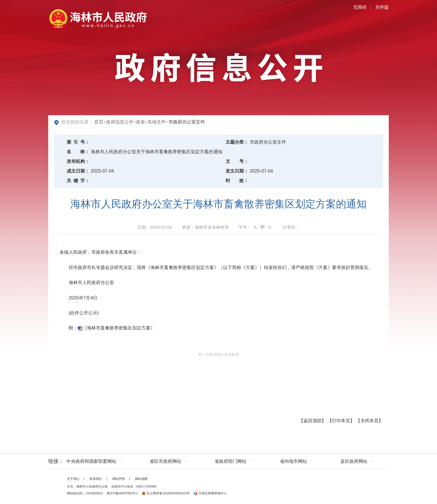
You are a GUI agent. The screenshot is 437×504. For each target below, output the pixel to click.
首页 (99, 122)
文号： (237, 161)
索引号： (78, 142)
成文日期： (78, 171)
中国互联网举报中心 (210, 493)
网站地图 (141, 479)
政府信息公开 (120, 122)
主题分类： (237, 142)
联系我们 (96, 479)
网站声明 (119, 479)
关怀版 (382, 7)
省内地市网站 (293, 461)
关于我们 (73, 479)
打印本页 (341, 421)
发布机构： (78, 161)
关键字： (78, 181)
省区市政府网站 (165, 461)
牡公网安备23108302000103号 (166, 493)
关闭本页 (369, 421)
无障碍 (360, 7)
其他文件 (157, 122)
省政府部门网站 (230, 461)
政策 (140, 122)
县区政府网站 (354, 461)
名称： (78, 152)
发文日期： (237, 171)
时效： (237, 181)
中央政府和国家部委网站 (91, 461)
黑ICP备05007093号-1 (122, 493)
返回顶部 (312, 421)
